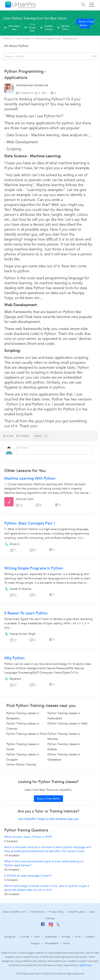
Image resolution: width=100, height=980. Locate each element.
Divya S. (15, 544)
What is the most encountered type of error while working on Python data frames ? (44, 863)
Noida (66, 943)
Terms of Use (37, 912)
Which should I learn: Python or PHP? (28, 837)
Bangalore (10, 937)
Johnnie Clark (24, 499)
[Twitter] (58, 926)
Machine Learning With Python (30, 478)
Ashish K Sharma (20, 589)
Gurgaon (36, 943)
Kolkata (89, 937)
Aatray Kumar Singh (23, 634)
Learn (92, 912)
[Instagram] (51, 926)
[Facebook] (43, 926)
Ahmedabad (52, 943)
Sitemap (50, 918)
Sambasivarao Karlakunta (32, 85)
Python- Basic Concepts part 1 (30, 523)
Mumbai (66, 937)
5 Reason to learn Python (26, 613)
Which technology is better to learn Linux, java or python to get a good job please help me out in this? (47, 888)
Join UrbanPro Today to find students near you (48, 819)
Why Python (14, 658)
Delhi (37, 937)
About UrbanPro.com (14, 912)
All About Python (16, 46)
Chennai (25, 937)
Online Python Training (21, 765)
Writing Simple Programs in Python (34, 568)
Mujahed (15, 679)
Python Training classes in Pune (26, 734)
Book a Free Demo (86, 23)
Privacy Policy (56, 912)
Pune (78, 937)
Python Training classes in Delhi (68, 724)
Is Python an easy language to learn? (28, 876)
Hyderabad (51, 937)
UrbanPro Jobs (76, 912)
